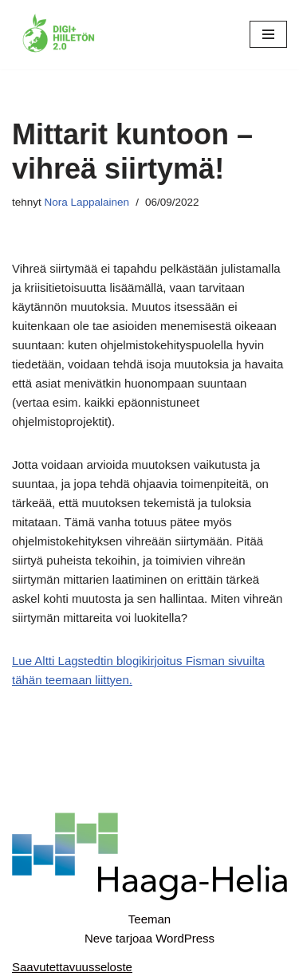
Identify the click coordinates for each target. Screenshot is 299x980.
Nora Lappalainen (87, 202)
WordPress (185, 938)
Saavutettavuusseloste (72, 967)
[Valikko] (268, 34)
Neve (98, 938)
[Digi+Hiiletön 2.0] (60, 35)
